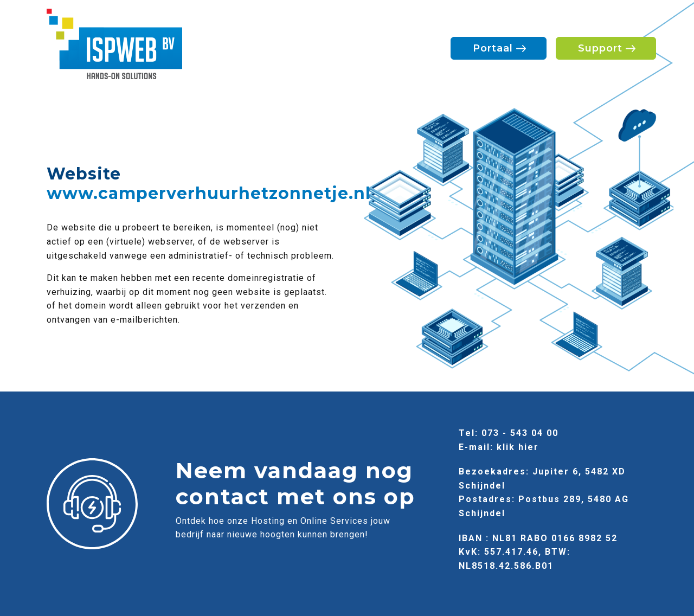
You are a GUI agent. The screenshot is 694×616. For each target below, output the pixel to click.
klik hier (518, 447)
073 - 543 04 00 (520, 433)
